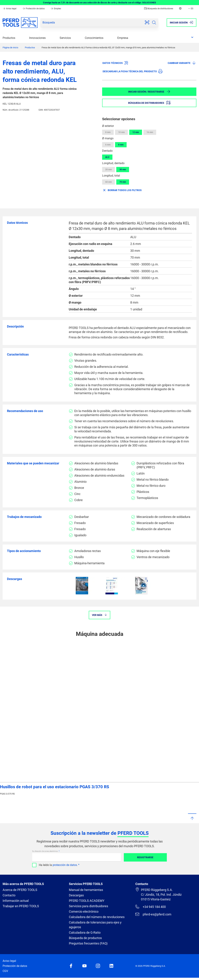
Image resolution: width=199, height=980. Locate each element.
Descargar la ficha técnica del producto (133, 71)
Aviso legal (10, 9)
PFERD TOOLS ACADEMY (87, 901)
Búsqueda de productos (85, 938)
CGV (5, 971)
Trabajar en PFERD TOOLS (21, 906)
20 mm (109, 170)
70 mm (123, 182)
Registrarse (145, 857)
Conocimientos (94, 38)
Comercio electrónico (84, 911)
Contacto (9, 895)
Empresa (123, 38)
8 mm (108, 132)
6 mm (108, 145)
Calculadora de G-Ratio (85, 932)
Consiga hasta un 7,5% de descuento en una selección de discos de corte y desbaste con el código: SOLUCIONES (99, 3)
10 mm (121, 132)
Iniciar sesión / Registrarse (149, 92)
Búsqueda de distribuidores (159, 9)
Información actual (16, 901)
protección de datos (65, 865)
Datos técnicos (115, 63)
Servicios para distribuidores (88, 906)
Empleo (56, 9)
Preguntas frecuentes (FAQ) (88, 943)
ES (190, 9)
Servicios (65, 38)
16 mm (150, 132)
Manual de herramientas (86, 890)
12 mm (136, 132)
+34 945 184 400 (151, 907)
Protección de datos (34, 9)
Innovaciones (37, 38)
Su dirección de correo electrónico (45, 851)
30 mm (123, 170)
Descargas (76, 895)
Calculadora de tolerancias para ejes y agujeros (95, 925)
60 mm (109, 182)
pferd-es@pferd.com (153, 914)
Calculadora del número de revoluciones (97, 917)
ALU (107, 157)
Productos (9, 38)
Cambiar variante (182, 63)
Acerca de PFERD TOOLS (20, 890)
